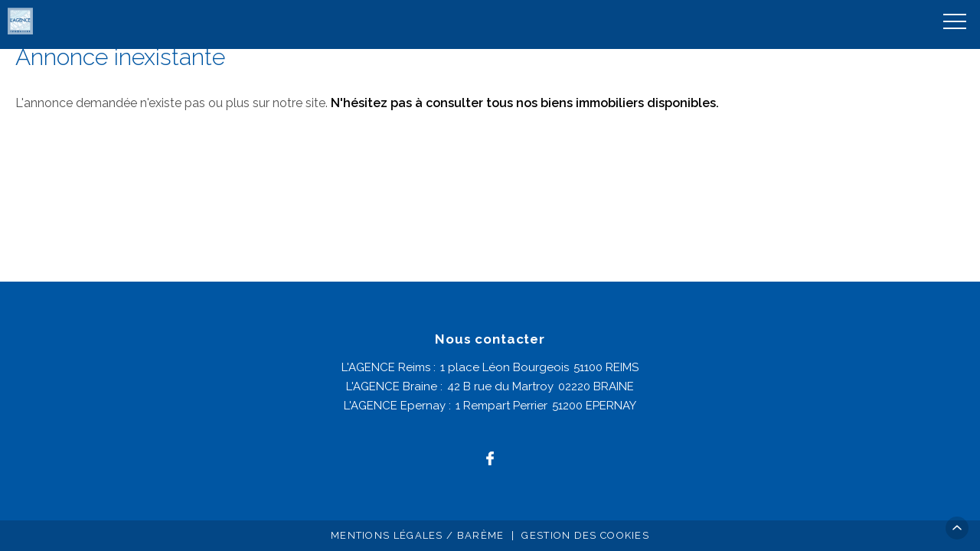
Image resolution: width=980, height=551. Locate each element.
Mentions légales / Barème (418, 535)
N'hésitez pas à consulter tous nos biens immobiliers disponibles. (525, 103)
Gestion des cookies (585, 535)
